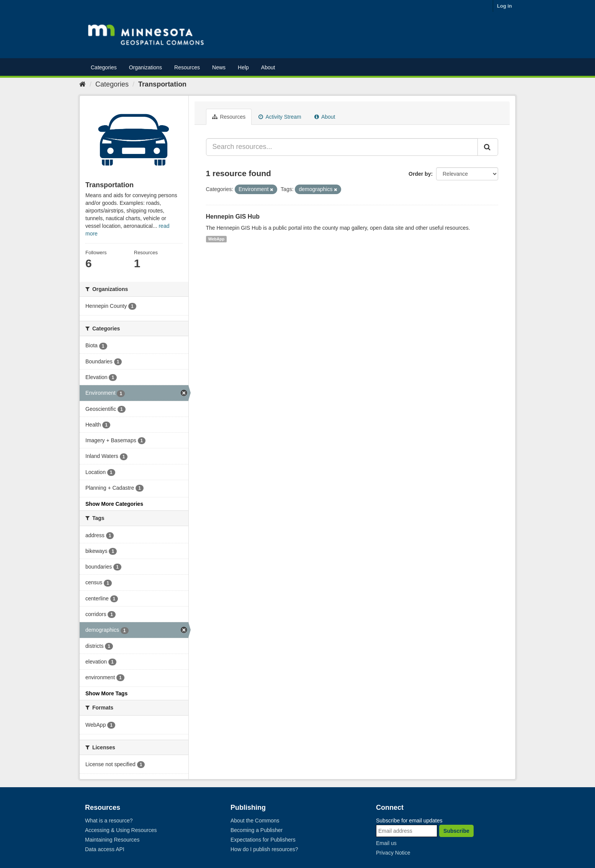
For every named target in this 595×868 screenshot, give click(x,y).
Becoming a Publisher (257, 830)
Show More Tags (106, 693)
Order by (420, 174)
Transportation (162, 84)
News (219, 67)
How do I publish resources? (264, 849)
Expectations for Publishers (263, 840)
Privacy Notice (393, 853)
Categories (104, 67)
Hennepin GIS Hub (233, 217)
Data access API (105, 849)
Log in (504, 6)
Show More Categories (114, 504)
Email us (386, 843)
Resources (187, 67)
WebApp (216, 239)
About (268, 67)
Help (243, 67)
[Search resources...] (342, 147)
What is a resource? (109, 821)
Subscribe (456, 831)
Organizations (145, 67)
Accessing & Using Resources (121, 830)
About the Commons (255, 821)
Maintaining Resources (112, 840)
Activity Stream (280, 117)
